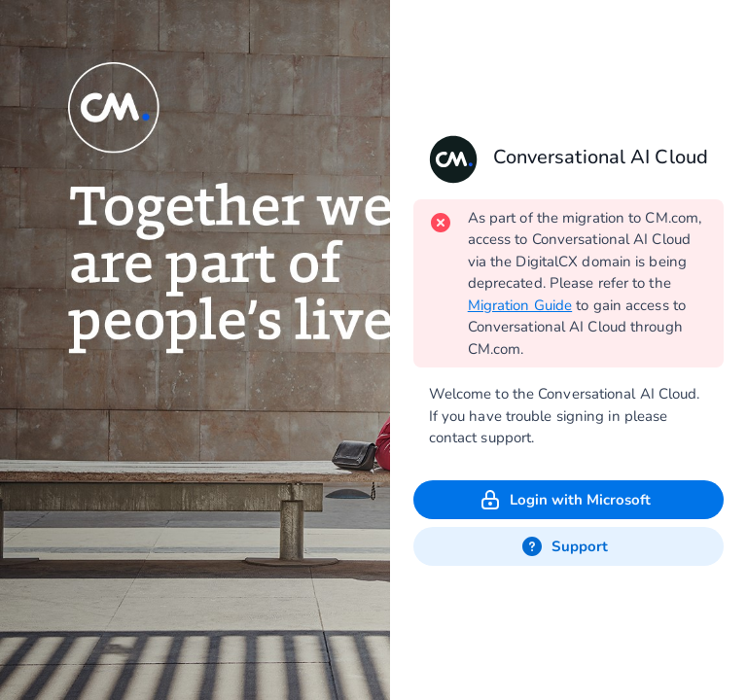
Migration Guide (520, 305)
